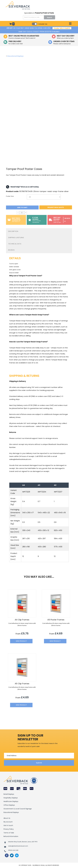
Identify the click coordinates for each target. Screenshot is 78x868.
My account (8, 822)
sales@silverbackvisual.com (18, 846)
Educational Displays (15, 56)
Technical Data (15, 244)
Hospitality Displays (11, 798)
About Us (7, 818)
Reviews (11, 250)
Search (50, 17)
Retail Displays (9, 794)
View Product (21, 641)
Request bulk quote (56, 207)
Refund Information (11, 836)
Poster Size (10, 196)
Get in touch (8, 825)
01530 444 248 (13, 850)
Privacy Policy (9, 829)
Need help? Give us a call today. (23, 187)
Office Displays (9, 805)
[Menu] (70, 24)
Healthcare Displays (11, 801)
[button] (39, 763)
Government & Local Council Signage (18, 809)
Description (13, 231)
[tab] (39, 231)
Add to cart (22, 207)
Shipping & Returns (16, 238)
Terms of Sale (9, 833)
